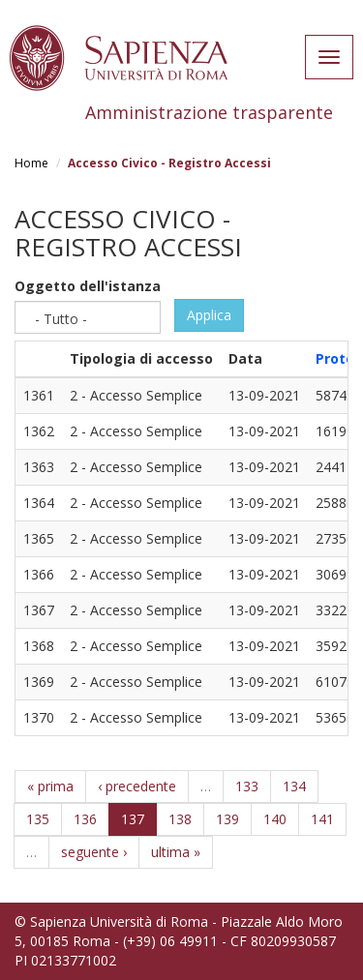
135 (38, 819)
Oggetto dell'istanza (88, 286)
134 (294, 786)
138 (180, 819)
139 (227, 819)
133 (247, 786)
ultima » (176, 852)
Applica (209, 315)
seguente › (94, 852)
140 (275, 819)
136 (85, 819)
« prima (50, 786)
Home (31, 163)
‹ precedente (137, 786)
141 (322, 819)
